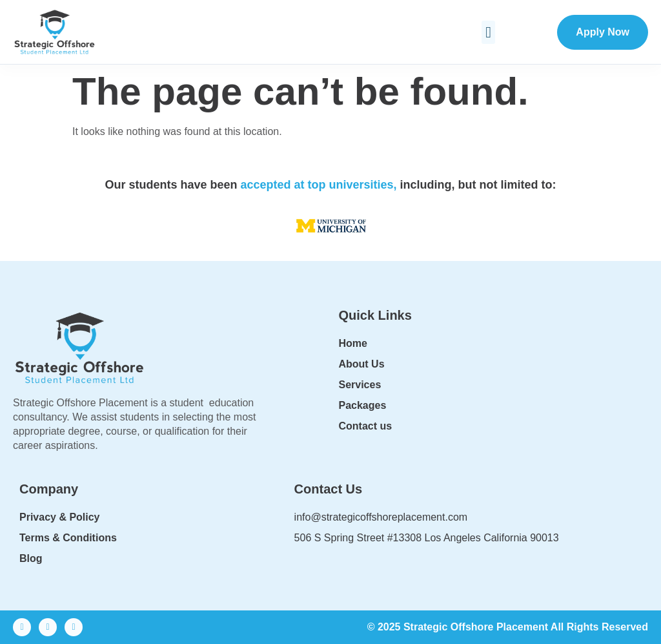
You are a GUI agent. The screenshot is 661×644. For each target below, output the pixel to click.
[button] (488, 32)
